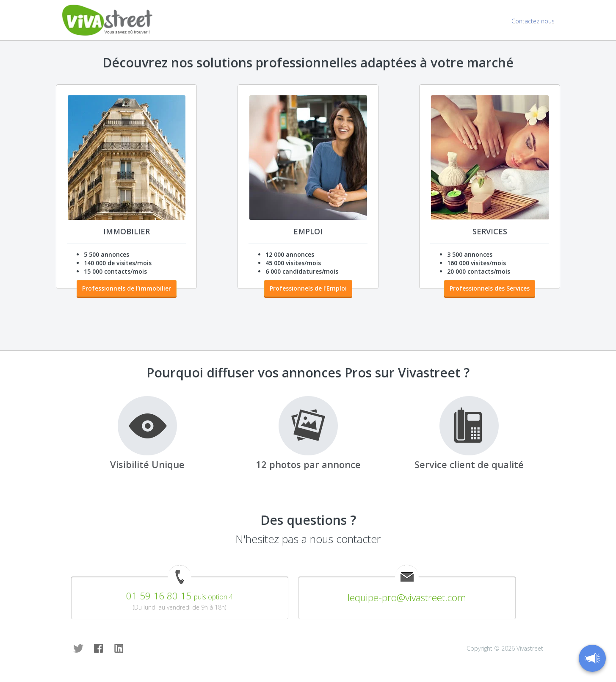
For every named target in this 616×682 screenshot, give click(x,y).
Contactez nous (533, 21)
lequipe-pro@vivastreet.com (407, 597)
